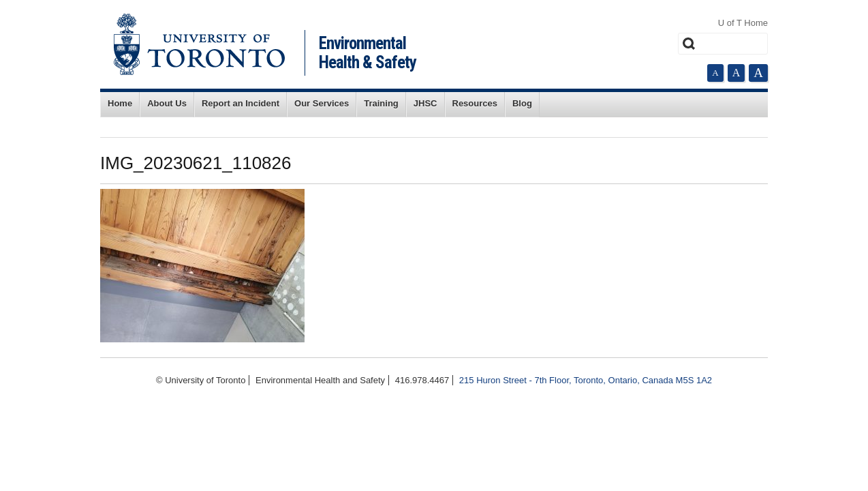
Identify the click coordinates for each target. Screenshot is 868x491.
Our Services (322, 103)
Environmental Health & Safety (368, 53)
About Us (167, 103)
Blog (522, 103)
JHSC (425, 103)
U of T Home (743, 23)
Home (120, 103)
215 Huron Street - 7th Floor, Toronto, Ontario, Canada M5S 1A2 (586, 380)
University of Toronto (199, 44)
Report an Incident (241, 103)
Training (381, 103)
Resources (475, 103)
